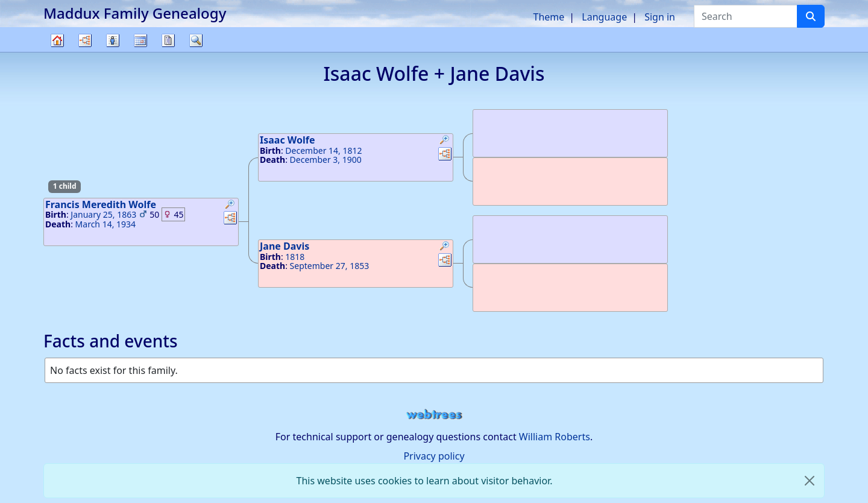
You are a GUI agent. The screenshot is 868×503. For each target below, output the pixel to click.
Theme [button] (549, 17)
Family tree (57, 52)
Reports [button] (168, 40)
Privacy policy (434, 456)
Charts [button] (85, 40)
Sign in (660, 17)
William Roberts (555, 437)
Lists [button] (113, 40)
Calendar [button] (140, 40)
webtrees (434, 415)
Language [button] (604, 17)
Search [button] (196, 40)
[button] (230, 206)
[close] (810, 481)
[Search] (811, 16)
